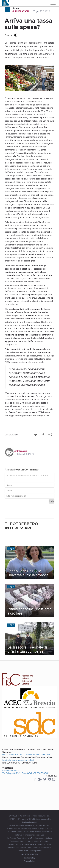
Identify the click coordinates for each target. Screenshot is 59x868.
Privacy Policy (30, 861)
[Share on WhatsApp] (51, 435)
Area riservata (30, 854)
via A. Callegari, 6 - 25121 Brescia (17, 755)
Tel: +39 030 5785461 (39, 773)
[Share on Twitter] (36, 435)
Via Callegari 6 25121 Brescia (16, 773)
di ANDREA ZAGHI (21, 11)
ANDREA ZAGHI (22, 451)
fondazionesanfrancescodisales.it (18, 760)
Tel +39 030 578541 (42, 755)
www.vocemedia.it (11, 771)
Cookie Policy (30, 858)
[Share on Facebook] (43, 435)
